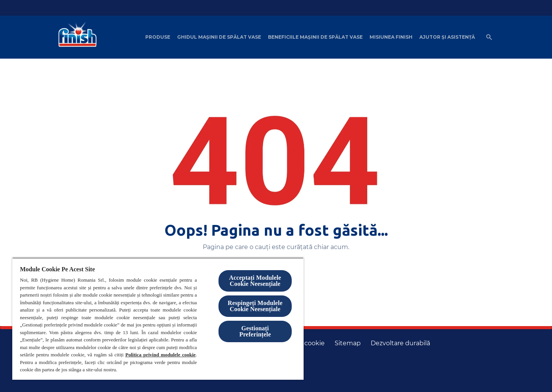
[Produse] (158, 37)
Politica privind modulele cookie (160, 355)
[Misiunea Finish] (391, 37)
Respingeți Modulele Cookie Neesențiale (255, 306)
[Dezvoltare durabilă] (400, 343)
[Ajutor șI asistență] (447, 37)
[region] (158, 319)
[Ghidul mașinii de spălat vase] (219, 37)
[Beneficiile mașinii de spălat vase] (315, 37)
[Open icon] (489, 37)
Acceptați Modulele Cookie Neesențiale (255, 281)
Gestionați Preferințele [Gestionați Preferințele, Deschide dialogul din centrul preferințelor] (255, 331)
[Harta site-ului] (348, 343)
